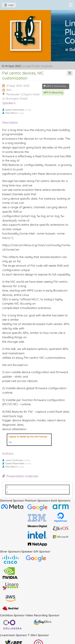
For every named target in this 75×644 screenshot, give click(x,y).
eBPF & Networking (53, 92)
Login (11, 5)
